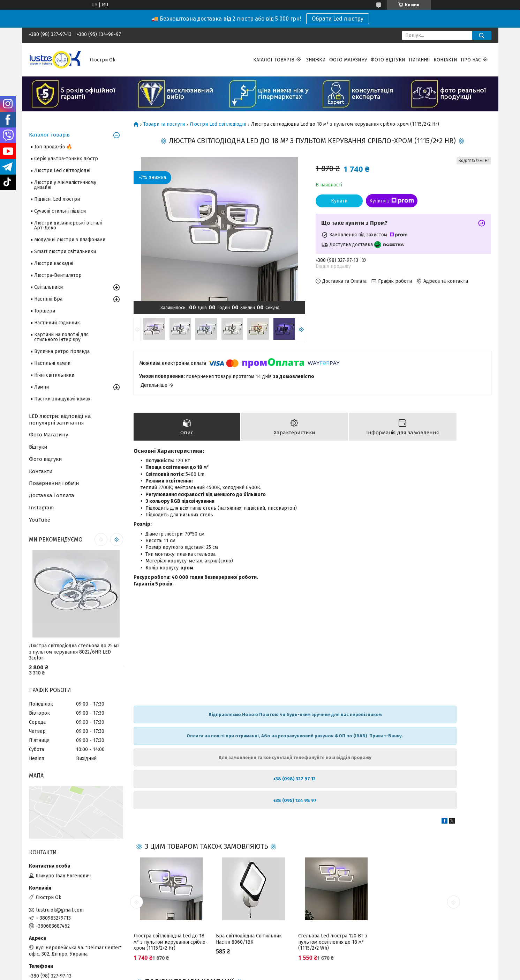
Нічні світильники (54, 375)
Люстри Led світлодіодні (218, 124)
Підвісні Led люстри (57, 199)
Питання (419, 60)
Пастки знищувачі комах (62, 399)
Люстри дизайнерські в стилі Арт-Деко (68, 225)
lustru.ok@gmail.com (60, 910)
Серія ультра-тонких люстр (66, 159)
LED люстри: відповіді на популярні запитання (60, 419)
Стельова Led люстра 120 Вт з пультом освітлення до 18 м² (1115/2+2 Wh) (333, 943)
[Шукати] (482, 35)
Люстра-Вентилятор (58, 275)
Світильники (48, 287)
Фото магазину (348, 60)
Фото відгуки (388, 60)
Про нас (471, 60)
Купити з (392, 201)
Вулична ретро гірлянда (62, 351)
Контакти (445, 60)
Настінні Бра (48, 299)
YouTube (40, 520)
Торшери (45, 311)
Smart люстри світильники (65, 252)
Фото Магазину (48, 435)
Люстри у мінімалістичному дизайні (65, 185)
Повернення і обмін (54, 483)
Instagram (42, 508)
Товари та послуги (164, 124)
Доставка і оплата (52, 495)
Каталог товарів (274, 60)
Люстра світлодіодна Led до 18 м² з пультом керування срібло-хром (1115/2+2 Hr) (171, 943)
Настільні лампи (52, 363)
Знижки (316, 60)
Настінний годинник (57, 323)
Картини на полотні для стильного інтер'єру (61, 337)
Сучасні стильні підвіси (60, 211)
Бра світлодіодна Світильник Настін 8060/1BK (249, 940)
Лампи (42, 387)
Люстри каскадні (54, 263)
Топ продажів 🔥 (53, 147)
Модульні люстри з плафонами (70, 240)
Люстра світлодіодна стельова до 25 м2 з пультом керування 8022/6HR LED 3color (74, 652)
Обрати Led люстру (338, 19)
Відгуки (38, 447)
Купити (339, 201)
